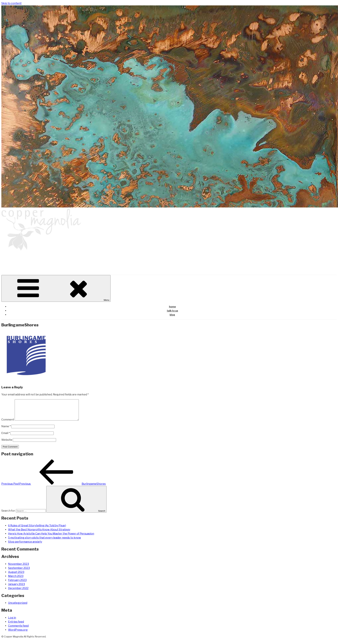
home (172, 307)
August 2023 (16, 576)
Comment (8, 424)
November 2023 (19, 568)
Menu (56, 288)
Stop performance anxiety (25, 546)
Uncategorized (18, 607)
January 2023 (16, 588)
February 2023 (17, 584)
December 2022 (18, 592)
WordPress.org (18, 634)
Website (7, 444)
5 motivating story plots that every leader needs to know (45, 542)
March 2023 (16, 580)
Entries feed (16, 626)
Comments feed (18, 630)
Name (6, 430)
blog (172, 315)
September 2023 (19, 572)
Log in (12, 622)
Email (6, 437)
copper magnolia (28, 260)
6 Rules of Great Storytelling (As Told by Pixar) (37, 530)
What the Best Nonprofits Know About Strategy (39, 534)
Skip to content (11, 3)
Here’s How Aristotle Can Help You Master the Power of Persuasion (51, 538)
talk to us (172, 311)
